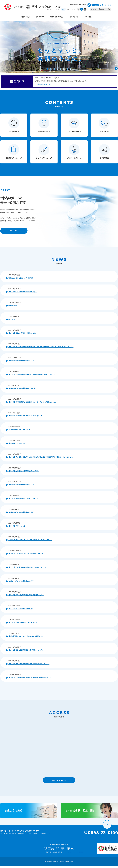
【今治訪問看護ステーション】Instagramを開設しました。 (27, 638)
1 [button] (48, 69)
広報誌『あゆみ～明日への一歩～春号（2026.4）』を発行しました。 (30, 542)
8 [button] (70, 69)
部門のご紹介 (40, 17)
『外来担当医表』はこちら (44, 85)
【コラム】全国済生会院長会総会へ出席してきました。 (26, 418)
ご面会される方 (104, 134)
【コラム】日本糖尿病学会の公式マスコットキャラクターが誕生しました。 (33, 404)
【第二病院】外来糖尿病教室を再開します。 (23, 294)
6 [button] (64, 69)
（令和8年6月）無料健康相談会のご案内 (21, 487)
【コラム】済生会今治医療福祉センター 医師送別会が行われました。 (31, 680)
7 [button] (67, 69)
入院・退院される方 (74, 134)
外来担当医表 (13, 308)
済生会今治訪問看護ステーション (19, 432)
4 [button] (57, 69)
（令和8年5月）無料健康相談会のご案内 (21, 514)
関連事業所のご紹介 (57, 17)
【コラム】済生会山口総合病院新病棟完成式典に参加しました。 (29, 666)
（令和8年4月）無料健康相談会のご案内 (21, 583)
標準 (63, 9)
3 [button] (54, 69)
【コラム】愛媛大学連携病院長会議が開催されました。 (26, 652)
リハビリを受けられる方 (44, 160)
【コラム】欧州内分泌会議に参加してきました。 (24, 501)
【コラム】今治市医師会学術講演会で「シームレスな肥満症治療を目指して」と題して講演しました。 (41, 349)
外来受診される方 (44, 134)
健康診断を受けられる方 (14, 160)
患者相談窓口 (104, 160)
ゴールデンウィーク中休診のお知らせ (21, 611)
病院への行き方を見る (59, 782)
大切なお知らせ (14, 134)
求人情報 (88, 17)
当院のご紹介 (25, 17)
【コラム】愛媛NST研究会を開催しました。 (23, 335)
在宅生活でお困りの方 (74, 160)
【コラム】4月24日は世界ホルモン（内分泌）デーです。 (27, 556)
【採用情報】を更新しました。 (18, 446)
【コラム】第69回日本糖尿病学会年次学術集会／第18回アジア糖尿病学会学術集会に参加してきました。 (42, 459)
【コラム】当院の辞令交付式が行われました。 (23, 625)
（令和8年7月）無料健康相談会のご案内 (21, 363)
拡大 (68, 9)
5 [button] (61, 69)
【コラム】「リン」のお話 (17, 528)
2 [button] (51, 69)
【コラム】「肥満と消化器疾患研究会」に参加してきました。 (28, 569)
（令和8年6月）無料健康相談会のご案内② (22, 390)
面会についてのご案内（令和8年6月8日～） (22, 280)
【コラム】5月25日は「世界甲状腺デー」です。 (24, 473)
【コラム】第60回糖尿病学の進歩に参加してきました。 (26, 597)
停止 (116, 68)
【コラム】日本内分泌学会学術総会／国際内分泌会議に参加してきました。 (33, 377)
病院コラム (12, 322)
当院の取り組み (75, 17)
